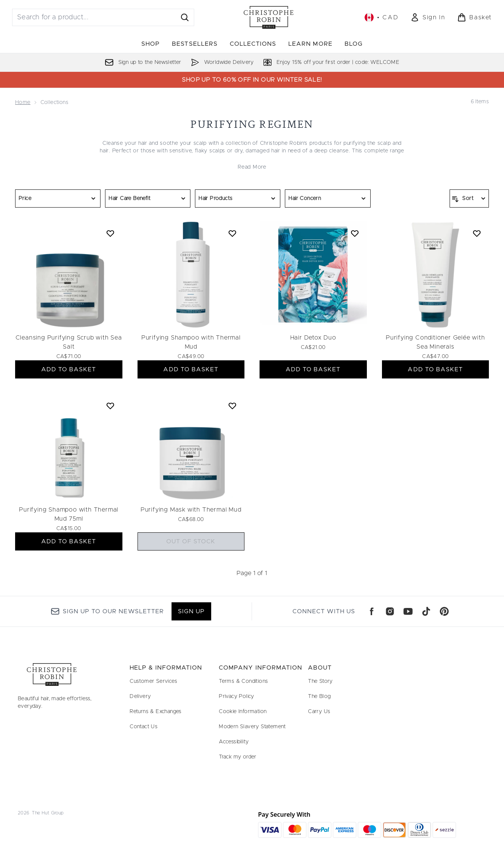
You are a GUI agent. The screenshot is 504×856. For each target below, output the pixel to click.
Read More (252, 167)
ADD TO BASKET (69, 369)
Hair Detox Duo (313, 338)
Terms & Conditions (243, 681)
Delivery (140, 696)
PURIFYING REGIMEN (252, 124)
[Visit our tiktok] (426, 611)
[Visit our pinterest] (444, 611)
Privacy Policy (237, 696)
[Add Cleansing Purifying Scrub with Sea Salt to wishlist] (110, 233)
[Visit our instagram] (390, 611)
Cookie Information (243, 712)
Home (23, 102)
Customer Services (153, 681)
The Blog (319, 696)
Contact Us (144, 727)
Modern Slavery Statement (252, 727)
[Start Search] (185, 17)
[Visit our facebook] (372, 611)
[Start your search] (103, 17)
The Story (320, 681)
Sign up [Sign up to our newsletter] (191, 611)
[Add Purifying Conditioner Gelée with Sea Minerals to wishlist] (477, 233)
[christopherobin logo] (269, 17)
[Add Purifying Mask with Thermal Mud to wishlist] (232, 406)
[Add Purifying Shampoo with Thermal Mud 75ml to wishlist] (110, 406)
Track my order (238, 757)
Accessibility (234, 742)
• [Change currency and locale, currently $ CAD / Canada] (381, 17)
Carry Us (319, 712)
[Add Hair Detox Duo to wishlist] (355, 233)
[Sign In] (428, 17)
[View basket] (475, 17)
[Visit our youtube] (408, 611)
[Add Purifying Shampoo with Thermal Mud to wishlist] (232, 233)
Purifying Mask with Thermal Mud (191, 510)
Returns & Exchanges (156, 712)
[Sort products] (469, 198)
